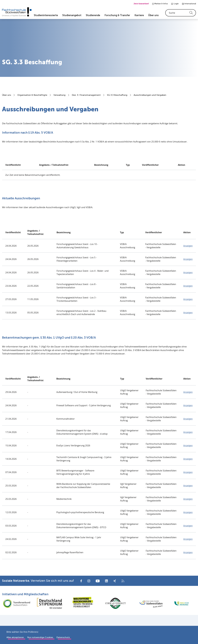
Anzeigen (188, 247)
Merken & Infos (160, 4)
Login (175, 4)
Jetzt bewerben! (141, 4)
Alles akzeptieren (15, 637)
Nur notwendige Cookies (40, 637)
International (189, 4)
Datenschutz (63, 637)
